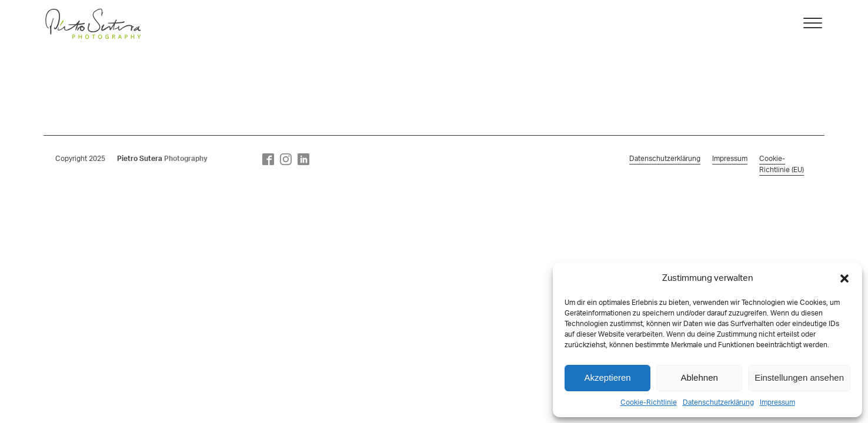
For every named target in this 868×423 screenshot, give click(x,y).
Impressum (777, 402)
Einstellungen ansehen (799, 377)
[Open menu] (813, 23)
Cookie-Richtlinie (649, 402)
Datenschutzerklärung (718, 402)
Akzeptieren (607, 377)
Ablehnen (699, 377)
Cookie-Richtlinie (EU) (782, 164)
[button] (844, 278)
